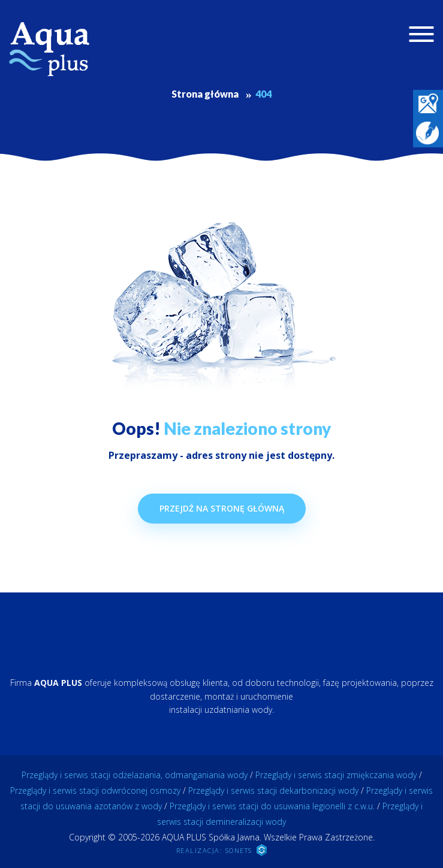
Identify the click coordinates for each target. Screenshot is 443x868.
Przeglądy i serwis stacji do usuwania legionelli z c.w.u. (272, 806)
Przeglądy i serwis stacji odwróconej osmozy (95, 790)
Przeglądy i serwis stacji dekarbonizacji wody (273, 790)
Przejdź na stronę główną (222, 508)
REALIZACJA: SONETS (222, 850)
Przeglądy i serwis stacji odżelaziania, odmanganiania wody (135, 775)
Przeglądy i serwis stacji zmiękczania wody (336, 775)
